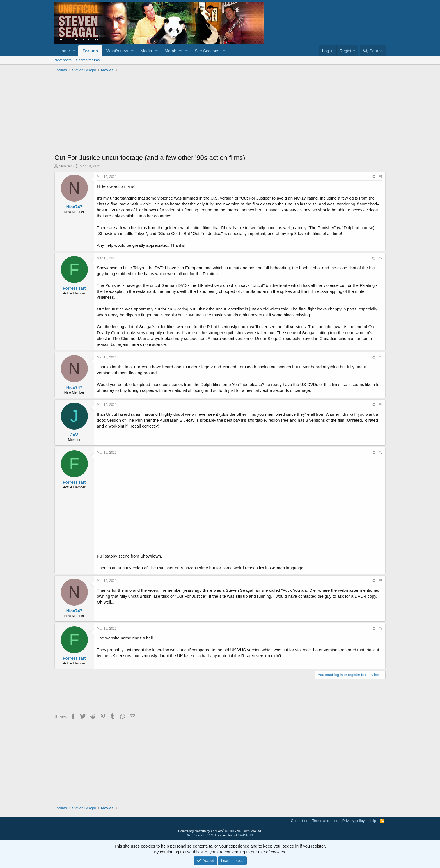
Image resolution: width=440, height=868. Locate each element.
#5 (381, 453)
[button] (74, 51)
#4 (381, 405)
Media (146, 51)
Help (373, 821)
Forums (90, 51)
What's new (117, 51)
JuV (74, 435)
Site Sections (207, 51)
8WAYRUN (245, 835)
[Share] (373, 177)
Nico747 (65, 166)
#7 (381, 629)
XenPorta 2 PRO (199, 835)
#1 (381, 177)
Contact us (299, 821)
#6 (381, 581)
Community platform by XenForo (220, 831)
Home (64, 51)
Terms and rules (325, 821)
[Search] (373, 51)
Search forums (88, 60)
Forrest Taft (74, 288)
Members (174, 51)
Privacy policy (353, 821)
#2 (381, 258)
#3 (381, 357)
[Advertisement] (220, 114)
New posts (63, 60)
